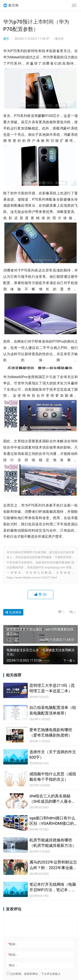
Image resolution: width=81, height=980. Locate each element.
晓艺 (6, 39)
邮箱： (13, 955)
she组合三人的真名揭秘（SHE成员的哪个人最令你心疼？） (52, 799)
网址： (13, 965)
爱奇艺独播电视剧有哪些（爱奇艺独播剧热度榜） (51, 732)
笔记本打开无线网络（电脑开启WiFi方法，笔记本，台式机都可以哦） (53, 887)
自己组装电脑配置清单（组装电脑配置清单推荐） (53, 710)
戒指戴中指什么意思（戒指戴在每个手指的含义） (53, 777)
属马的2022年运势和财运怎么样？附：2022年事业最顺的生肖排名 (53, 865)
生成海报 (13, 612)
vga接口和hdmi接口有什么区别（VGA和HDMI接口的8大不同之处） (53, 821)
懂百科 (59, 39)
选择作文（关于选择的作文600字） (53, 755)
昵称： (13, 944)
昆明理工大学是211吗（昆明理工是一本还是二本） (52, 688)
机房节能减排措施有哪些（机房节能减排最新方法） (53, 843)
